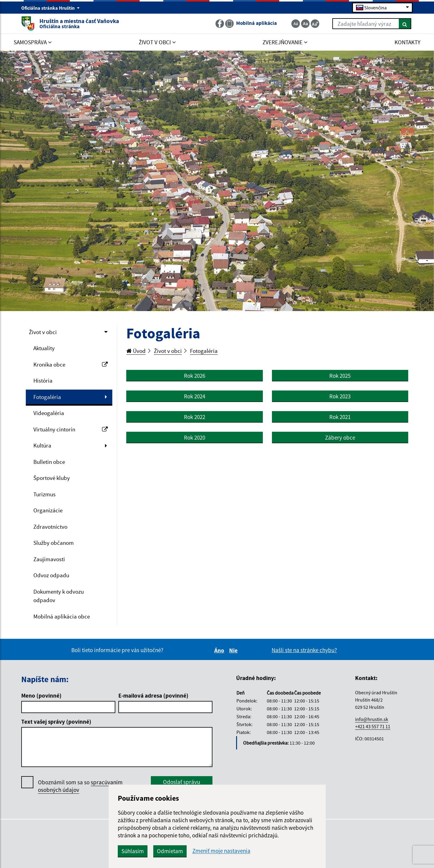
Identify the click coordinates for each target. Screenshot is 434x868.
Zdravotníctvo (50, 527)
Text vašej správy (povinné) (56, 722)
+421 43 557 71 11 (373, 726)
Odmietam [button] (170, 851)
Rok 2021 (340, 417)
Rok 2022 (195, 417)
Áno (220, 650)
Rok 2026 (195, 376)
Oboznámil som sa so (80, 786)
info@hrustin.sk (372, 719)
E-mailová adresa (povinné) (153, 695)
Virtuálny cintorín (71, 429)
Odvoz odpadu (51, 575)
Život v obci (43, 332)
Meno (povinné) (41, 695)
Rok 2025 (340, 376)
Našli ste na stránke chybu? (304, 650)
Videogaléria (49, 413)
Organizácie (48, 510)
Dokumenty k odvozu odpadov (59, 596)
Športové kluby (52, 478)
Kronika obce (71, 364)
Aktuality (44, 348)
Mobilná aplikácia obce (62, 616)
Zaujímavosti (49, 559)
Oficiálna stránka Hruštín (51, 8)
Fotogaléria (47, 397)
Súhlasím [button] (133, 851)
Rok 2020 (195, 437)
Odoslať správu (181, 782)
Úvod (136, 351)
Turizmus (44, 494)
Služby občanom (54, 543)
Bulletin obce (49, 462)
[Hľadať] (405, 24)
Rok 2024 (195, 396)
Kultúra (42, 445)
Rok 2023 (340, 396)
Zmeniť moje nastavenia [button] (221, 851)
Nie (234, 650)
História (43, 380)
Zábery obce (340, 437)
